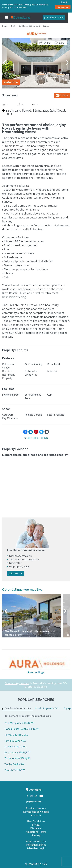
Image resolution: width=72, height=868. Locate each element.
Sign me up (63, 7)
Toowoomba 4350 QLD (17, 758)
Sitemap (36, 835)
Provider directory (36, 808)
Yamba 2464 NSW (14, 764)
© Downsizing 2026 (36, 864)
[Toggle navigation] (7, 18)
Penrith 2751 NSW (15, 770)
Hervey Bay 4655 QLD (16, 735)
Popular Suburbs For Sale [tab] (18, 708)
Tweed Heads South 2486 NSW (22, 729)
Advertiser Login (36, 848)
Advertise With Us (36, 841)
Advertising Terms (36, 832)
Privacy (36, 825)
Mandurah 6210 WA (15, 747)
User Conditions (36, 821)
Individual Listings (36, 845)
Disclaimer (36, 828)
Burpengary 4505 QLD (17, 752)
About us (36, 815)
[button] (45, 43)
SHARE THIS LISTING (36, 438)
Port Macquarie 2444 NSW (19, 723)
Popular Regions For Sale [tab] (47, 708)
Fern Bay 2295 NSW (15, 741)
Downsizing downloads (36, 812)
